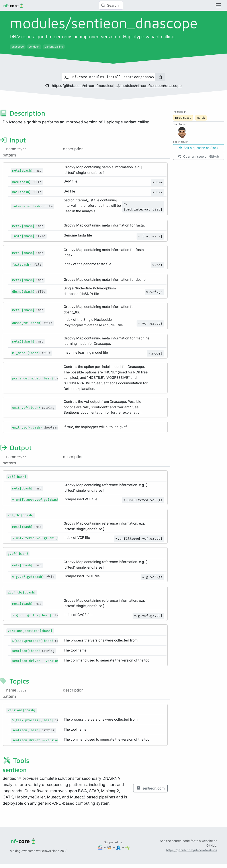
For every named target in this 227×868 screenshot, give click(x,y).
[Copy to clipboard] (160, 77)
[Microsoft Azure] (119, 847)
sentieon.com (150, 788)
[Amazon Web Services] (110, 847)
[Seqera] (101, 847)
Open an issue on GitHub (199, 156)
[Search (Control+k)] (111, 5)
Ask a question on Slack (199, 148)
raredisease (183, 118)
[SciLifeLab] (128, 847)
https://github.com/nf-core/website (192, 850)
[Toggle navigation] (218, 5)
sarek (201, 118)
